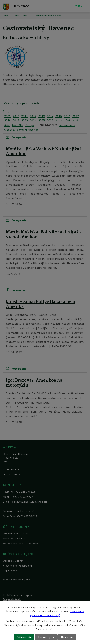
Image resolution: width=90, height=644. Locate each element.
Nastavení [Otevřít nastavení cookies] (67, 637)
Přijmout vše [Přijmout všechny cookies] (24, 637)
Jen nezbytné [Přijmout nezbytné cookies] (46, 637)
